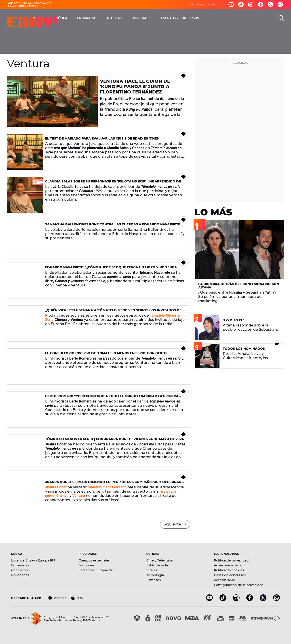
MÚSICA (104, 18)
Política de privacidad (231, 560)
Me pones (87, 565)
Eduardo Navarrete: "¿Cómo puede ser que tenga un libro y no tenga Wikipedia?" (111, 269)
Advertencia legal (228, 565)
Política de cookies (229, 570)
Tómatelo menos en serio (107, 487)
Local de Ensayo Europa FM (33, 560)
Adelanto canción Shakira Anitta (30, 3)
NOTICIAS (157, 18)
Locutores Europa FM (96, 570)
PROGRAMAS (130, 18)
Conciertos (20, 570)
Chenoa (62, 496)
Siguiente (172, 524)
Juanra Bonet (56, 487)
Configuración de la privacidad (239, 585)
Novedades (20, 575)
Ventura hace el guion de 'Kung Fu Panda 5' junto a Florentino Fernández (135, 87)
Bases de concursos (230, 575)
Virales (152, 570)
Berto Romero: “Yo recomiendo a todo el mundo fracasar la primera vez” (112, 398)
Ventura (79, 496)
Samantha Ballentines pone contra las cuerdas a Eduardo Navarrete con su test (113, 226)
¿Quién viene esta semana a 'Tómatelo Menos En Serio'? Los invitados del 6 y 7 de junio (114, 312)
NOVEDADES (185, 18)
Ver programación (203, 4)
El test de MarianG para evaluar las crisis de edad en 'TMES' (102, 138)
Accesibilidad (225, 580)
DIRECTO (82, 18)
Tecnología (155, 575)
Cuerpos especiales (94, 560)
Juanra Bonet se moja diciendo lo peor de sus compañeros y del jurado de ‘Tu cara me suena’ (115, 484)
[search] (281, 18)
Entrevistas (20, 565)
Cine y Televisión (160, 560)
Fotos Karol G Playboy (23, 6)
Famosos (154, 580)
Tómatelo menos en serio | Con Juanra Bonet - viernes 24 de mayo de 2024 (114, 439)
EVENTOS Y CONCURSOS (223, 18)
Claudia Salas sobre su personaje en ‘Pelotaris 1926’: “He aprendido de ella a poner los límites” (113, 183)
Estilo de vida (157, 565)
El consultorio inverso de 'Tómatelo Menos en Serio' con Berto (106, 353)
